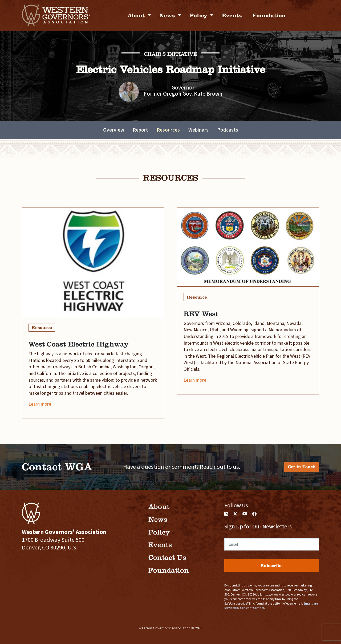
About (137, 15)
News (168, 15)
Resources (168, 130)
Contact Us (167, 558)
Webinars (198, 130)
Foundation (269, 15)
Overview (114, 130)
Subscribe (272, 566)
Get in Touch (302, 467)
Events (232, 15)
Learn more (40, 404)
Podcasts (228, 130)
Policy (199, 15)
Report (140, 130)
